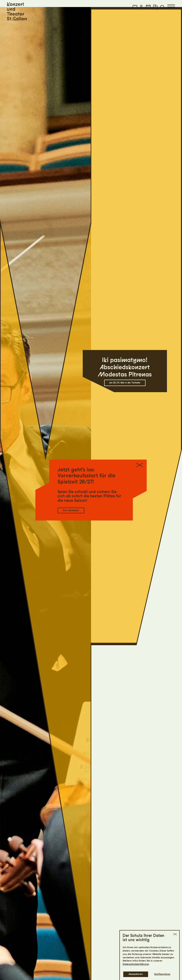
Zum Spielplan (71, 510)
